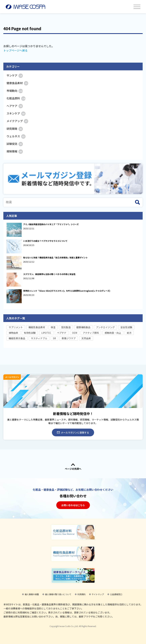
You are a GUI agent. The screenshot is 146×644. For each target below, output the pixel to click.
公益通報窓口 (116, 594)
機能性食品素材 (37, 327)
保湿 (53, 327)
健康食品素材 (17, 83)
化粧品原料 (16, 98)
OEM (75, 333)
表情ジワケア (69, 338)
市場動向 (15, 91)
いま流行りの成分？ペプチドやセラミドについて (45, 241)
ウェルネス (16, 136)
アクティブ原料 (91, 333)
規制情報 (15, 151)
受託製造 (66, 327)
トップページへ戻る (15, 50)
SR (54, 338)
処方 (129, 333)
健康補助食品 (83, 327)
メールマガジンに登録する (73, 432)
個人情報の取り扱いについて (58, 594)
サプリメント (16, 327)
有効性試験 (30, 333)
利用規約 (81, 594)
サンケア (15, 75)
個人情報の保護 (32, 594)
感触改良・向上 (113, 333)
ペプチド (62, 333)
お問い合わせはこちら (73, 505)
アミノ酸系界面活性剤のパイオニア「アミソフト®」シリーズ (51, 224)
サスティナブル (39, 338)
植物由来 (13, 333)
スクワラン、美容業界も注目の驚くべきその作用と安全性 (49, 274)
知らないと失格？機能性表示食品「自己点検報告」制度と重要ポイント (55, 257)
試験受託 (15, 144)
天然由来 (86, 338)
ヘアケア (15, 106)
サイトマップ (98, 594)
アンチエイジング (105, 327)
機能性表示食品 (17, 338)
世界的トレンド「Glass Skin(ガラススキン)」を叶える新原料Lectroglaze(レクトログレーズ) (67, 291)
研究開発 (15, 129)
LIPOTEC (46, 333)
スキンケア (16, 113)
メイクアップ (17, 121)
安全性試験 (126, 327)
